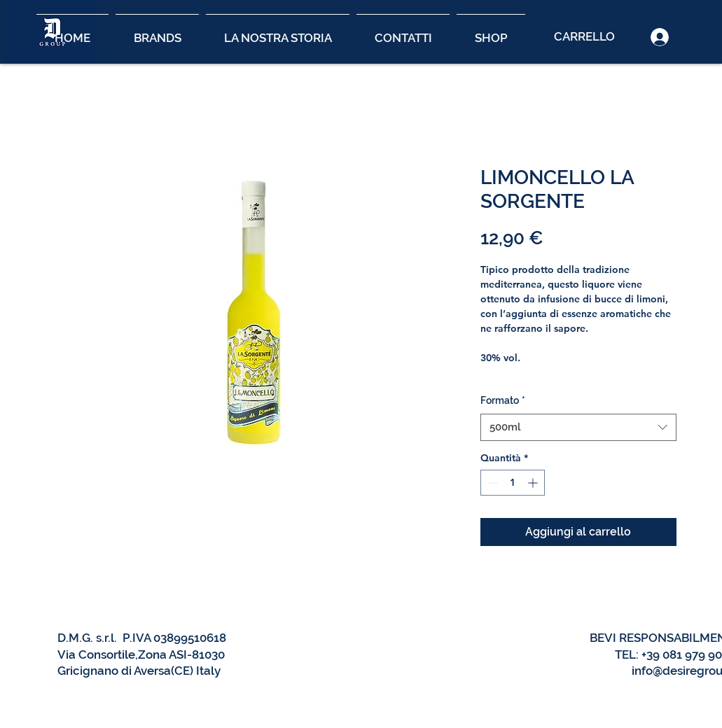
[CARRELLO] (584, 37)
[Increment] (534, 483)
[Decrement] (491, 483)
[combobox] (578, 427)
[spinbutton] (513, 483)
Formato (503, 400)
